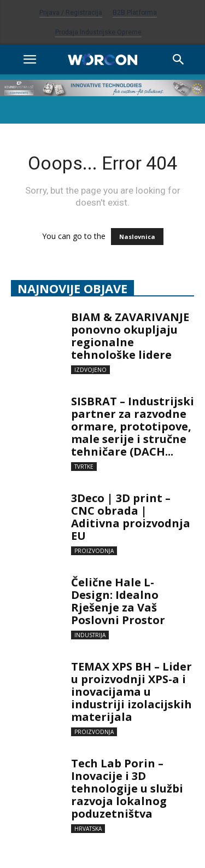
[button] (30, 60)
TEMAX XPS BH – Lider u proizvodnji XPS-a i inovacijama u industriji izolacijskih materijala (131, 692)
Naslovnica (137, 237)
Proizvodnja (94, 551)
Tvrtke (84, 467)
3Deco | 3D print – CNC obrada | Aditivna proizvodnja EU (131, 517)
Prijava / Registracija (71, 13)
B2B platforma (135, 13)
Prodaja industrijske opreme (98, 32)
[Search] (179, 60)
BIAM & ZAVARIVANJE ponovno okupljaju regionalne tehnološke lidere (130, 336)
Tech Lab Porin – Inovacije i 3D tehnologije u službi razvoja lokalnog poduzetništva (127, 788)
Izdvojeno (90, 370)
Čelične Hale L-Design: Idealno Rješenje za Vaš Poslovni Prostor (119, 601)
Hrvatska (88, 829)
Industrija (90, 635)
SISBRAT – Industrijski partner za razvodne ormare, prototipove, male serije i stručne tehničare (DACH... (133, 426)
